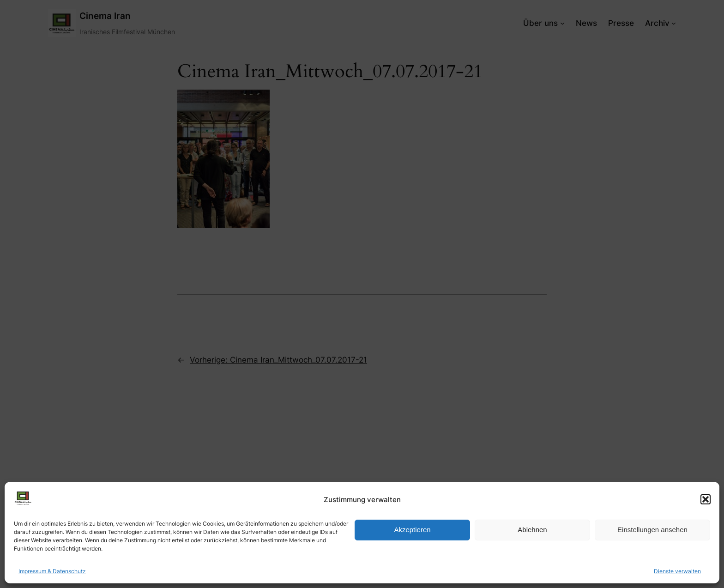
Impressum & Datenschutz (52, 571)
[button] (706, 499)
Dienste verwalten (677, 571)
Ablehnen (532, 530)
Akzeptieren (412, 530)
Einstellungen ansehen (652, 530)
